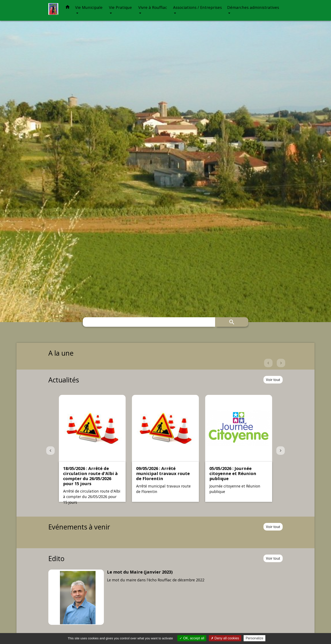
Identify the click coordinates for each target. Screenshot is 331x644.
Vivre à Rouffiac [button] (153, 7)
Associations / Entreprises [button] (197, 7)
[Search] (149, 322)
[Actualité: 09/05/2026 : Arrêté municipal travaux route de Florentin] (165, 448)
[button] (68, 8)
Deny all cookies (225, 638)
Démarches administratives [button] (253, 7)
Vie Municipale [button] (89, 7)
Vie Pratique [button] (120, 7)
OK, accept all (192, 638)
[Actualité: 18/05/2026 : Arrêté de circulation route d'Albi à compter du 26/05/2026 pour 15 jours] (92, 448)
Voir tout (273, 380)
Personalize (255, 638)
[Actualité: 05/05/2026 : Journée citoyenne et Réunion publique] (239, 448)
